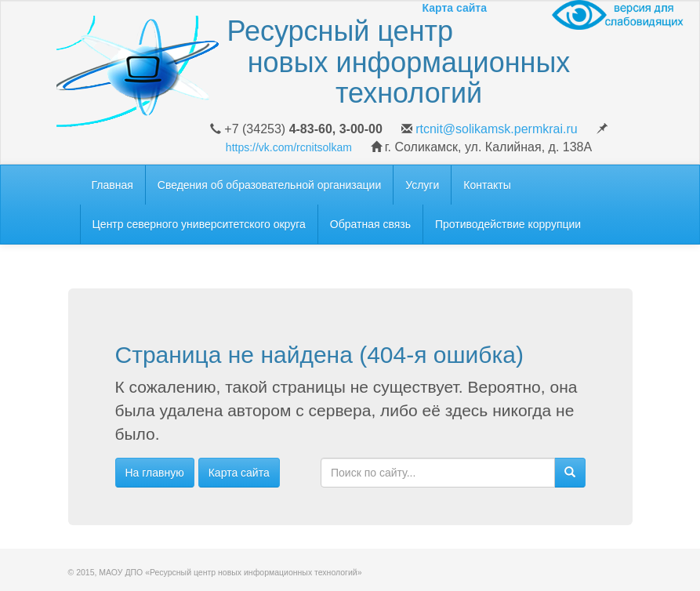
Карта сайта (239, 473)
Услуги (422, 185)
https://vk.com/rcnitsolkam (289, 147)
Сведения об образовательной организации (269, 185)
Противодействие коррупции (508, 224)
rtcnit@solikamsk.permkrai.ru (497, 129)
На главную (155, 473)
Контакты (487, 185)
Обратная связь (370, 224)
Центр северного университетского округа (199, 224)
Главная (112, 185)
